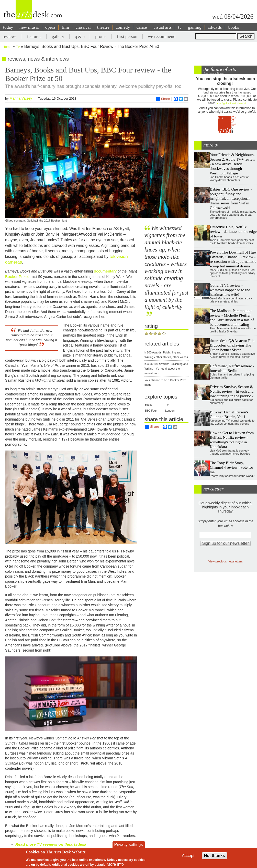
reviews (10, 36)
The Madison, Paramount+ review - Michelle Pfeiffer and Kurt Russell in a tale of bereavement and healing (232, 317)
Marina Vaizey (21, 98)
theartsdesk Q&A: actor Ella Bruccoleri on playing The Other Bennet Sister (232, 345)
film (65, 27)
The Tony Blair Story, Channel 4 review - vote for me (231, 467)
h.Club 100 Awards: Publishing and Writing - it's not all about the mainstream (166, 369)
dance (142, 27)
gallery (58, 36)
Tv (18, 47)
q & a (80, 36)
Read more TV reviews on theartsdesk (51, 844)
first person (127, 36)
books (233, 27)
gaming (195, 27)
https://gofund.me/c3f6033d (231, 103)
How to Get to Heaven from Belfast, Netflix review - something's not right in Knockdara (232, 440)
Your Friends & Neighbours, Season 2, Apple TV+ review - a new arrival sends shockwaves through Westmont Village (232, 164)
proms (101, 36)
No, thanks (215, 856)
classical (83, 27)
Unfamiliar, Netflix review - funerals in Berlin (232, 368)
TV (167, 405)
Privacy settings (128, 845)
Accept (188, 856)
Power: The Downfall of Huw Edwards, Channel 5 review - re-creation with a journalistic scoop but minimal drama (233, 259)
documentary (105, 271)
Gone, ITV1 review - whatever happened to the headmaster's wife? (230, 290)
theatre (103, 27)
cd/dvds (215, 27)
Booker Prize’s (18, 276)
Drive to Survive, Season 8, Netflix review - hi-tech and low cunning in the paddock (232, 391)
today (8, 27)
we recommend (162, 36)
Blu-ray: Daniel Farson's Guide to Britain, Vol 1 (229, 414)
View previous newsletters (225, 561)
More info (115, 864)
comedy (123, 27)
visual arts (162, 27)
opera (50, 27)
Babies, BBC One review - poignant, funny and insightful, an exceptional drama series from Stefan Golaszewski (231, 198)
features (34, 36)
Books (148, 405)
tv (180, 27)
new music (29, 27)
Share (163, 99)
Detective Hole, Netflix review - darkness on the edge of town (233, 231)
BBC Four (151, 411)
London (170, 411)
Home (7, 47)
